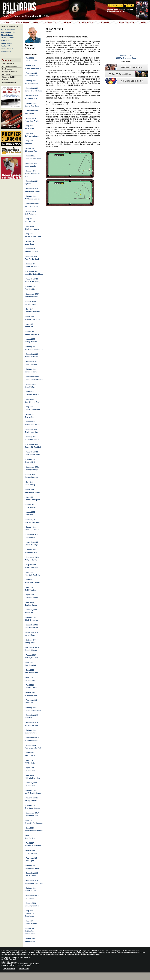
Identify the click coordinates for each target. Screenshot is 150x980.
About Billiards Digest (27, 22)
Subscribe (7, 60)
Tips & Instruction (8, 30)
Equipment (106, 22)
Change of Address (10, 72)
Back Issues (7, 69)
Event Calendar (7, 49)
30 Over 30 (5, 40)
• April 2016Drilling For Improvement (30, 931)
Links (144, 22)
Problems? (7, 74)
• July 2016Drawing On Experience (30, 913)
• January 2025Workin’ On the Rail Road (32, 174)
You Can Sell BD (9, 63)
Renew (5, 80)
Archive (67, 22)
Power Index (6, 51)
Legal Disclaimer (9, 969)
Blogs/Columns (7, 35)
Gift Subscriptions (9, 66)
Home (6, 22)
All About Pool (86, 22)
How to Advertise (9, 82)
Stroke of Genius (8, 38)
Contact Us (51, 22)
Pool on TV (5, 46)
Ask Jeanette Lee (8, 32)
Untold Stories (7, 43)
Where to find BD (9, 77)
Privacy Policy (24, 969)
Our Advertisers (126, 22)
